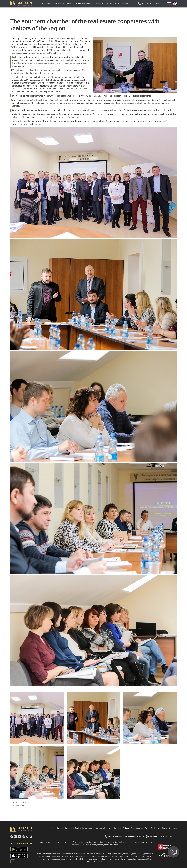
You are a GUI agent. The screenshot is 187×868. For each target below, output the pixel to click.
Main (43, 4)
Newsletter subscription (21, 843)
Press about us (88, 4)
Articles (78, 4)
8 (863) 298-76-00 (150, 4)
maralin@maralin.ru (134, 837)
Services (69, 4)
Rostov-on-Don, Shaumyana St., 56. (161, 837)
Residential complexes (84, 828)
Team (98, 4)
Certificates (107, 4)
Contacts (124, 4)
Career (116, 4)
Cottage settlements (104, 828)
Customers (60, 4)
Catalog (50, 4)
